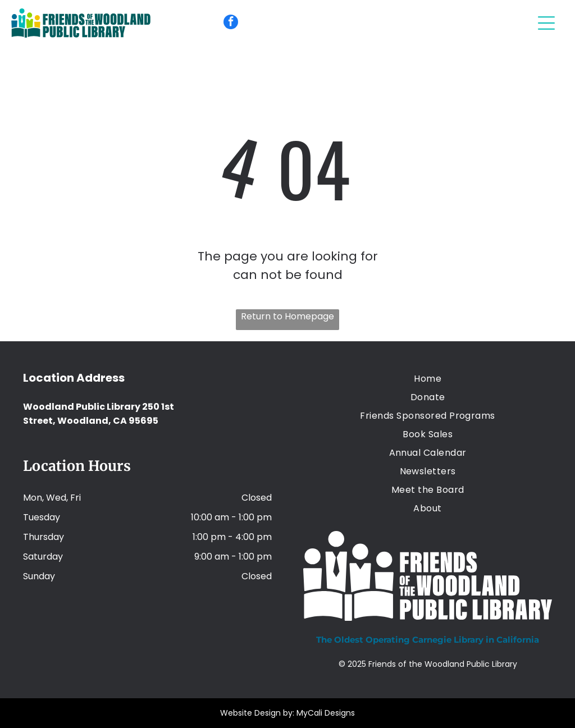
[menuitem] (428, 379)
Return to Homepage (287, 316)
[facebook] (231, 23)
